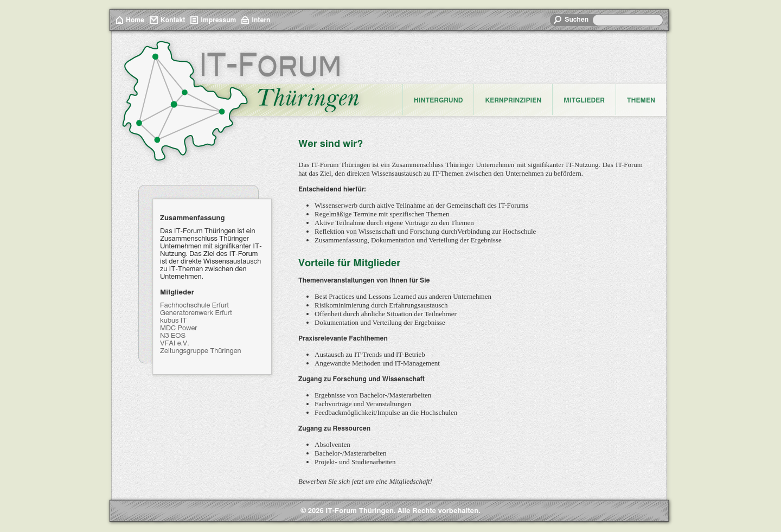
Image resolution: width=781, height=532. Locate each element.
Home (135, 20)
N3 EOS (173, 336)
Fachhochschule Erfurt (194, 306)
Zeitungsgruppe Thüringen (201, 351)
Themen (641, 100)
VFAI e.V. (175, 344)
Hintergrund (438, 100)
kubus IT (173, 321)
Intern (261, 20)
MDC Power (179, 328)
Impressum (218, 20)
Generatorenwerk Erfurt (196, 313)
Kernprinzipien (513, 100)
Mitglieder (584, 100)
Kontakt (173, 20)
